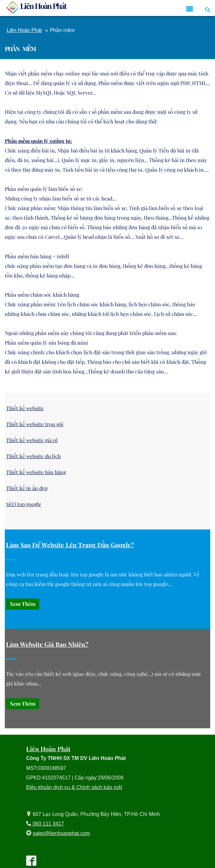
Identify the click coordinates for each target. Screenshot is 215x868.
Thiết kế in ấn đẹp (27, 488)
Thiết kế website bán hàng (36, 472)
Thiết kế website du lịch (33, 456)
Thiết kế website (25, 408)
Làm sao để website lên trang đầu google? (70, 545)
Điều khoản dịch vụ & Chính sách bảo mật (74, 787)
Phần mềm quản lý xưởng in (38, 141)
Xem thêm (23, 604)
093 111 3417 (48, 824)
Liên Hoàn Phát (24, 30)
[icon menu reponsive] (190, 9)
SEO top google (24, 504)
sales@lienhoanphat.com (61, 833)
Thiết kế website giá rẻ (32, 440)
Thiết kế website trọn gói (35, 424)
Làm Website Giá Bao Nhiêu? (47, 644)
